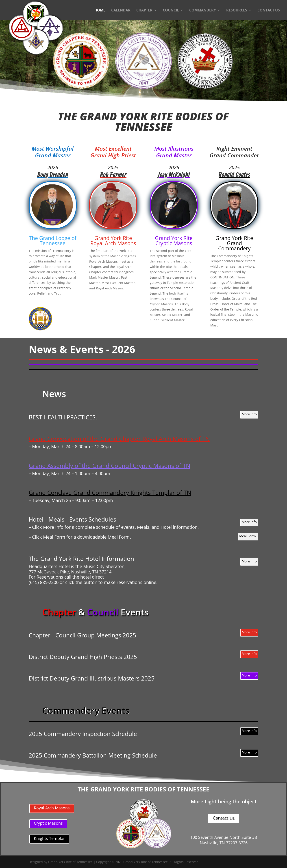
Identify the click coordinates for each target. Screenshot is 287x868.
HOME (100, 11)
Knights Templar (49, 838)
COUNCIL (171, 11)
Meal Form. (248, 536)
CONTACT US (269, 11)
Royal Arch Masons (52, 808)
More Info (249, 414)
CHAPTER (144, 11)
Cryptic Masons (48, 823)
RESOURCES (237, 11)
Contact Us (224, 818)
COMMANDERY (203, 11)
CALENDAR (121, 11)
